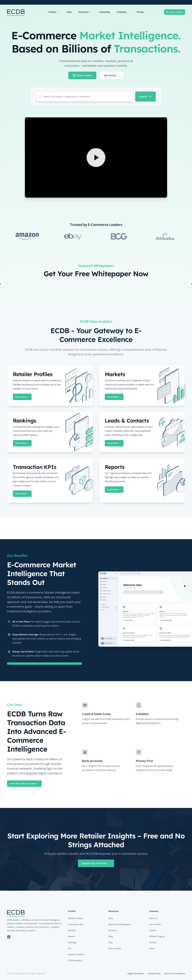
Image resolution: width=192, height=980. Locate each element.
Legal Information (136, 973)
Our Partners (155, 924)
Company (123, 12)
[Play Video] (96, 158)
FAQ (110, 942)
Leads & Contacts (76, 954)
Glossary (113, 930)
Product (54, 12)
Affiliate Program (157, 936)
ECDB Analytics (75, 960)
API (69, 948)
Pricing (140, 12)
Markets (72, 930)
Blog (111, 936)
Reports (72, 936)
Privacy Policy (154, 973)
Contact (153, 942)
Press (152, 948)
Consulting (104, 12)
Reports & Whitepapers (119, 924)
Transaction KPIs (76, 924)
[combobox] (85, 97)
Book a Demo (175, 12)
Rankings (72, 942)
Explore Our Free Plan (96, 863)
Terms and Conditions (175, 973)
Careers (153, 930)
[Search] (145, 97)
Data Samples (115, 948)
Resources (85, 12)
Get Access (112, 75)
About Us (154, 918)
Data (69, 12)
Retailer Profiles (75, 918)
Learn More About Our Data (24, 783)
